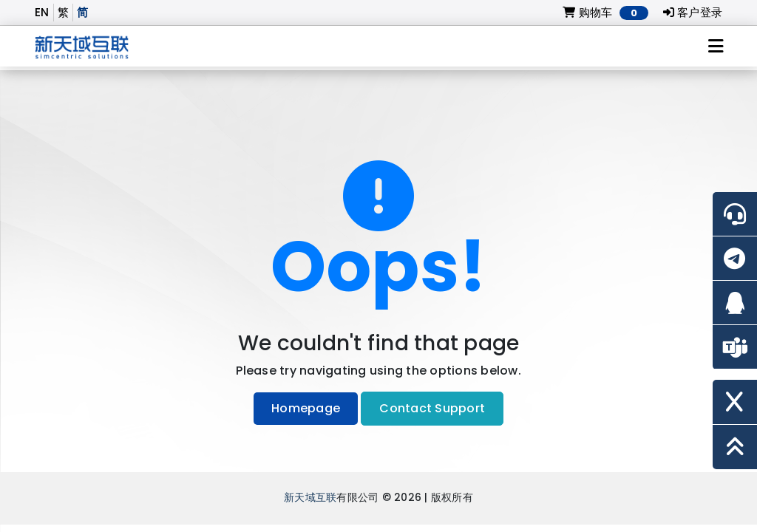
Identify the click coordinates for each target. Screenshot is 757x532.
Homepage (306, 408)
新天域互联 (310, 498)
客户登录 (693, 12)
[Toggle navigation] (716, 47)
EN (42, 12)
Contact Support (432, 408)
